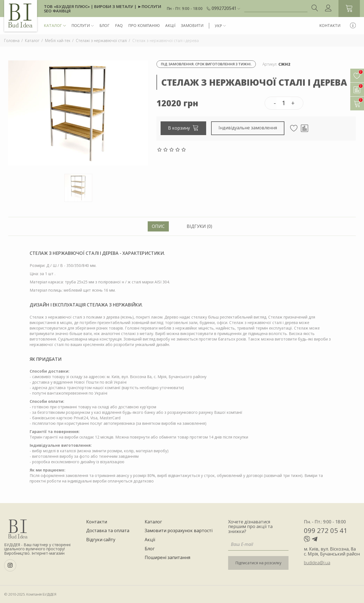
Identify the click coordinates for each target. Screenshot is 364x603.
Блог (104, 25)
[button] (226, 9)
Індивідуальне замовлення (248, 128)
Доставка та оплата (108, 531)
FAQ (119, 25)
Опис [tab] (158, 226)
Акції (170, 25)
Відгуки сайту (101, 540)
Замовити (192, 25)
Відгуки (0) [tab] (199, 226)
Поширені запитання (167, 558)
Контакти (330, 25)
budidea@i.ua (317, 563)
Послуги (83, 26)
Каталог (55, 26)
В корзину (183, 128)
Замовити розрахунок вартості (179, 531)
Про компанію (144, 25)
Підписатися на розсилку (258, 563)
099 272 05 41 (326, 530)
